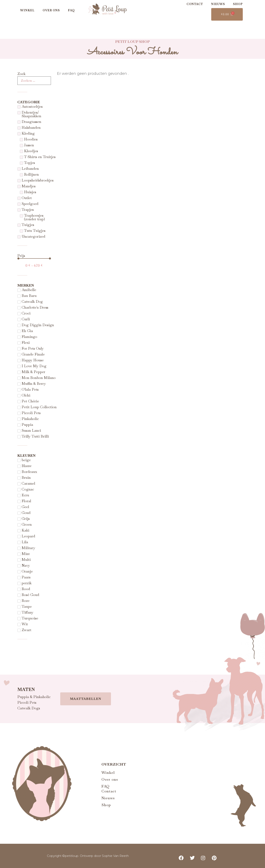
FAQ (71, 10)
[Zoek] (34, 81)
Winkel (27, 10)
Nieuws (218, 4)
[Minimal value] (34, 258)
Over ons (51, 10)
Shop (238, 4)
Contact (195, 4)
